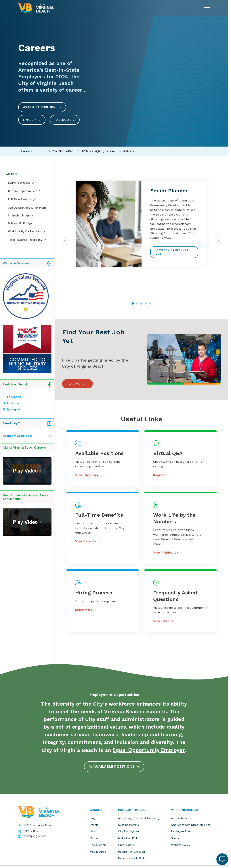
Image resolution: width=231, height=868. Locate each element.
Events (94, 825)
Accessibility (179, 818)
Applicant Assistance (27, 436)
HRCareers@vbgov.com (96, 151)
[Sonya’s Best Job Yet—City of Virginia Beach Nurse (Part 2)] (27, 522)
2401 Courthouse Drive (38, 825)
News (93, 831)
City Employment (129, 831)
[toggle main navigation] (207, 7)
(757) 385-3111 (32, 831)
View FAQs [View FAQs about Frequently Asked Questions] (163, 621)
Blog (93, 818)
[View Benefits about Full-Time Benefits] (103, 515)
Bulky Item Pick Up (130, 838)
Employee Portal (182, 831)
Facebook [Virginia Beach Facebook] (65, 120)
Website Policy (181, 845)
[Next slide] (218, 241)
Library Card (126, 845)
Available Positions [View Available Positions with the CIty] (42, 107)
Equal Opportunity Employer (149, 750)
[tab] (133, 304)
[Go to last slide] (65, 241)
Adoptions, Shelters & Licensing (139, 818)
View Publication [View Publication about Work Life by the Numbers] (168, 553)
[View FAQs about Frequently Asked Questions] (181, 596)
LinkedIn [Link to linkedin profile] (11, 403)
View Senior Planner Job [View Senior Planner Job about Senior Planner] (174, 252)
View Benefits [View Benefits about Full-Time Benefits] (88, 541)
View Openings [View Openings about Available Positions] (89, 475)
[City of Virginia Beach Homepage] (36, 8)
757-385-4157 (61, 151)
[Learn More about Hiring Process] (103, 593)
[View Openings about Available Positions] (103, 454)
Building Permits (128, 825)
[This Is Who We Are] (27, 471)
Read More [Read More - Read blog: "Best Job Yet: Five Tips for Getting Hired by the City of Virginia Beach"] (75, 384)
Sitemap (176, 838)
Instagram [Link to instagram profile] (12, 409)
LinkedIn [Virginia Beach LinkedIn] (32, 120)
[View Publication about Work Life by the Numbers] (181, 519)
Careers (12, 174)
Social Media (98, 845)
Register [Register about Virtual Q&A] (162, 475)
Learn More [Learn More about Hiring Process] (86, 610)
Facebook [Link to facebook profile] (12, 397)
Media (94, 838)
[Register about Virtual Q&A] (181, 454)
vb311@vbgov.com (35, 836)
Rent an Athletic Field (132, 858)
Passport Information (131, 852)
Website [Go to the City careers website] (127, 151)
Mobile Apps (98, 852)
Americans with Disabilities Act (191, 825)
